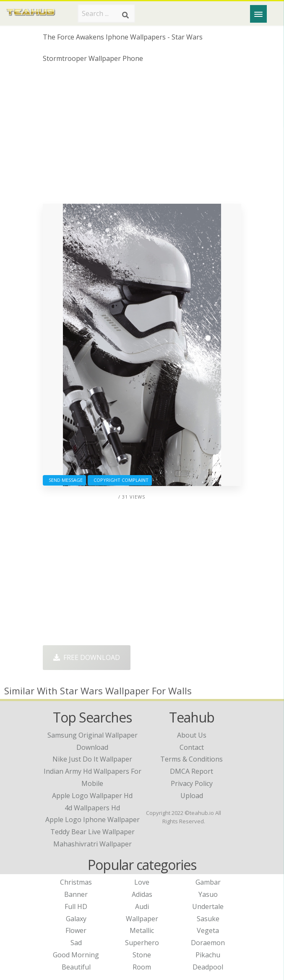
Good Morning (76, 955)
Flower (76, 930)
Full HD (76, 906)
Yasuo (208, 894)
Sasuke (208, 919)
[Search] (125, 15)
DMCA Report (192, 771)
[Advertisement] (142, 137)
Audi (142, 906)
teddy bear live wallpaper (92, 832)
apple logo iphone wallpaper (92, 820)
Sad (76, 943)
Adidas (142, 894)
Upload (192, 796)
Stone (142, 955)
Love (142, 882)
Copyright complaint (120, 480)
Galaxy (76, 919)
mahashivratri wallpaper (92, 844)
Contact (192, 747)
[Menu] (258, 14)
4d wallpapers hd (92, 808)
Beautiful (76, 967)
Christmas (76, 882)
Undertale (208, 906)
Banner (76, 894)
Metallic (142, 930)
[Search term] (106, 13)
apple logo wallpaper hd (92, 796)
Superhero (142, 943)
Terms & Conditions (192, 759)
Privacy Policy (192, 783)
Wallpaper (142, 919)
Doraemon (208, 943)
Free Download (87, 657)
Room (142, 967)
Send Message (64, 480)
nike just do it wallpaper (92, 759)
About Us (192, 735)
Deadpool (208, 967)
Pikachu (208, 955)
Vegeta (208, 930)
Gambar (208, 882)
